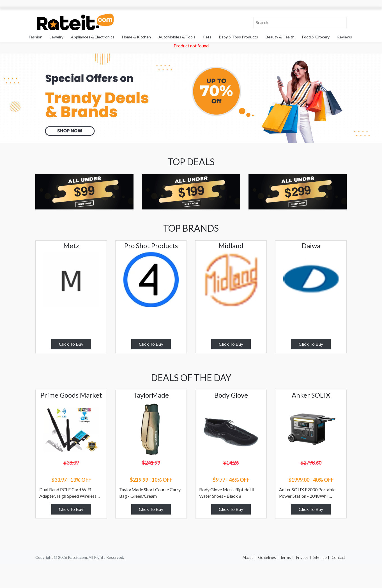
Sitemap (320, 557)
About (248, 557)
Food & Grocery (316, 37)
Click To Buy (71, 344)
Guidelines (267, 557)
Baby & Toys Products (239, 37)
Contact (338, 557)
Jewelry (57, 37)
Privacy (302, 557)
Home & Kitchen (136, 37)
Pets (207, 37)
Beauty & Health (280, 37)
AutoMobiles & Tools (177, 37)
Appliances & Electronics (93, 37)
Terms (286, 557)
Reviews (345, 37)
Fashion (36, 37)
